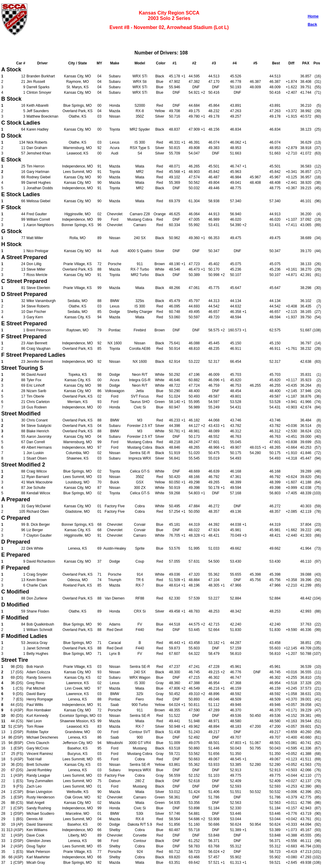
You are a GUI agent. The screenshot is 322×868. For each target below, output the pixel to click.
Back (312, 24)
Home (313, 16)
